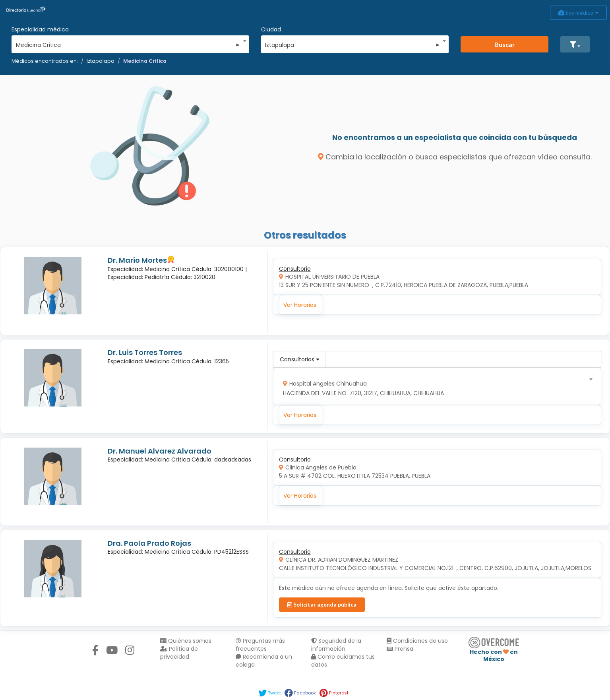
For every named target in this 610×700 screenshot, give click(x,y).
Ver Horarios (300, 305)
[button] (575, 44)
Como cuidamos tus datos (343, 661)
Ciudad (271, 29)
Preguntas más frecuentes (260, 645)
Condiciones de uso (417, 641)
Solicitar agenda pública (322, 604)
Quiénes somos (186, 641)
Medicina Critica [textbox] (128, 45)
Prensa (400, 649)
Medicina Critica (145, 61)
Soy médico (578, 13)
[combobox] (128, 43)
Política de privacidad (179, 653)
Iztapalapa (101, 61)
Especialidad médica (40, 29)
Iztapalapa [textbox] (352, 45)
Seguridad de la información (336, 645)
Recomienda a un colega (264, 661)
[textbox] (434, 387)
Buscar (505, 44)
